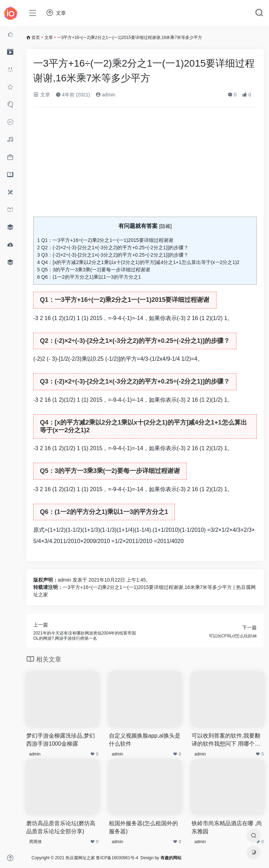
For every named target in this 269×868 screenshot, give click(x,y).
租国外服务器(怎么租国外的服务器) (143, 827)
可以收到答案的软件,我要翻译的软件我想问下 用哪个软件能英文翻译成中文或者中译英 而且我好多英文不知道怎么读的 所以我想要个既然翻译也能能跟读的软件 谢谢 (226, 740)
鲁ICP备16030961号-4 (117, 858)
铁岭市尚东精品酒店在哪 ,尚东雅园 (227, 827)
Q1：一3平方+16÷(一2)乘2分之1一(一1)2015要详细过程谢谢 (105, 240)
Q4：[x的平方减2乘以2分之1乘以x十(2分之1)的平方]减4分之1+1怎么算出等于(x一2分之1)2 (138, 262)
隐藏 (165, 226)
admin (105, 95)
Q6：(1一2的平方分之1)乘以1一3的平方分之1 (89, 277)
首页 (36, 38)
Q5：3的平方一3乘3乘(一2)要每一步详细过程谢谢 (94, 270)
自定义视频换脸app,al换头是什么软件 (145, 740)
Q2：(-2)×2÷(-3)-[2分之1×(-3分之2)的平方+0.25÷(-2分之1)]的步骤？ (113, 247)
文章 (49, 38)
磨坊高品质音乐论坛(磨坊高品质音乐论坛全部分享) (61, 827)
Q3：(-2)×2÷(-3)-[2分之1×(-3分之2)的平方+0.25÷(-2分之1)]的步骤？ (113, 255)
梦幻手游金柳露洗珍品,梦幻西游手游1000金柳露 (61, 740)
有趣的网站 (171, 858)
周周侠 (35, 842)
